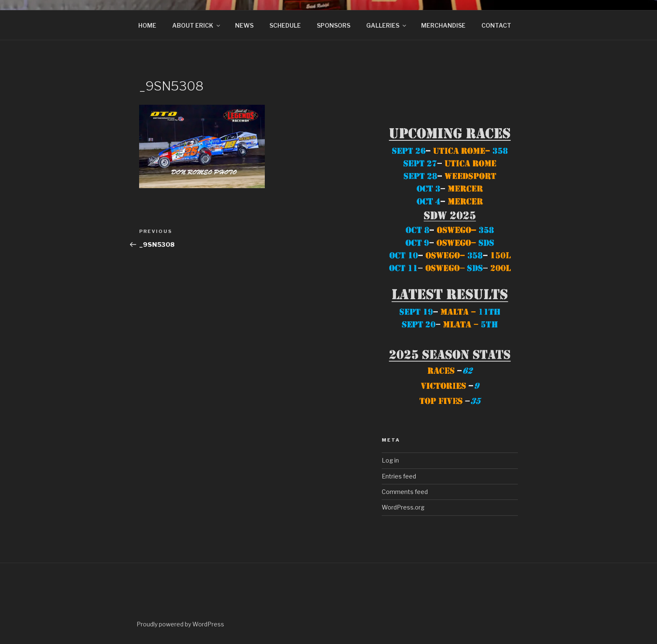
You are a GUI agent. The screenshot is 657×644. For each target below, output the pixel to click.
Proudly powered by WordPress (180, 624)
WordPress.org (403, 507)
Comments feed (405, 492)
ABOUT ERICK (197, 25)
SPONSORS (334, 25)
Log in (390, 460)
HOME (147, 25)
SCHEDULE (285, 25)
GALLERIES (387, 25)
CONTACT (496, 25)
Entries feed (399, 476)
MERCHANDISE (443, 25)
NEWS (244, 25)
